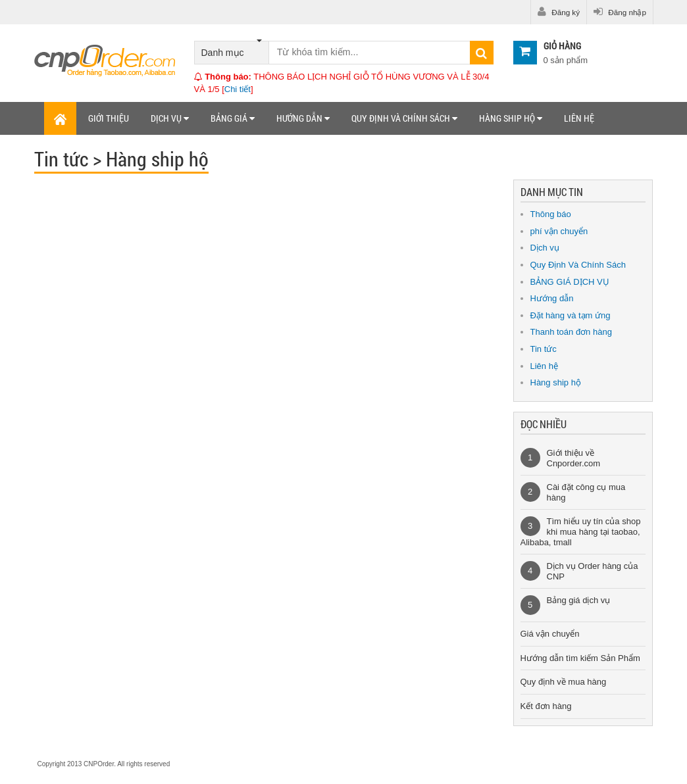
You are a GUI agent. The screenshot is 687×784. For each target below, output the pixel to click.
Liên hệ (579, 118)
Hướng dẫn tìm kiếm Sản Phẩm (580, 658)
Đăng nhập (620, 12)
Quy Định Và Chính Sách (578, 265)
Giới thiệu (109, 118)
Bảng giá (233, 118)
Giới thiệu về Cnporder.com (574, 458)
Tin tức (544, 349)
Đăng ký (559, 12)
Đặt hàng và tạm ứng (571, 315)
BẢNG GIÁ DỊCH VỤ (570, 282)
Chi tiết (238, 89)
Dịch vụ (170, 118)
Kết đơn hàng (546, 706)
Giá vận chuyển (550, 634)
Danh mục (232, 50)
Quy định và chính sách (404, 118)
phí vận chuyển (559, 231)
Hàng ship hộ (511, 118)
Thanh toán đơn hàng (571, 332)
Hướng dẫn (303, 118)
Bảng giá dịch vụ (579, 600)
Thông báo (551, 214)
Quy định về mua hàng (564, 682)
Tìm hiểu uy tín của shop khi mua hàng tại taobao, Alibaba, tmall (581, 531)
